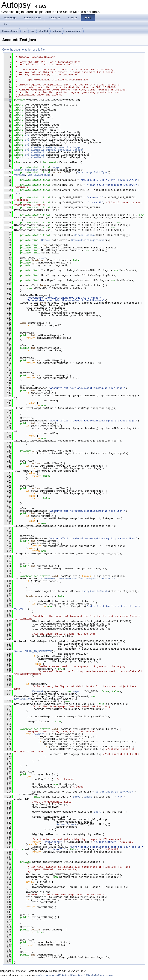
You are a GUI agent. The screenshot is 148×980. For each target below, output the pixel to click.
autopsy (57, 31)
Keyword (37, 691)
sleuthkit (43, 31)
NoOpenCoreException (101, 579)
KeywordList (23, 699)
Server (79, 235)
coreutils (65, 147)
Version (78, 150)
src (25, 31)
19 (8, 100)
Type (29, 175)
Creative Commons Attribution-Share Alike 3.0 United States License (74, 975)
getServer (99, 240)
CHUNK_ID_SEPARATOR (38, 651)
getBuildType (98, 172)
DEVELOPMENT (42, 175)
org (33, 31)
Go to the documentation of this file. (24, 50)
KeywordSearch (10, 31)
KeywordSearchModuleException (62, 579)
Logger (77, 147)
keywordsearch (73, 31)
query (98, 812)
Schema (90, 235)
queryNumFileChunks (95, 591)
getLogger (32, 170)
